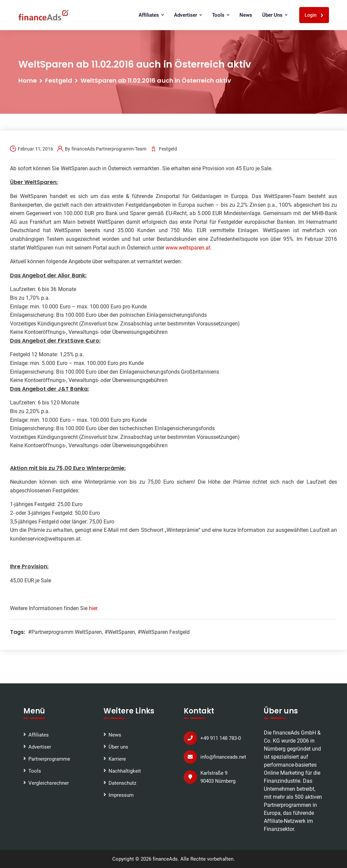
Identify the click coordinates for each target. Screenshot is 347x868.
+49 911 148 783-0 (221, 738)
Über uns (275, 15)
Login (314, 15)
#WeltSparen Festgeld (164, 632)
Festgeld (59, 80)
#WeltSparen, (120, 632)
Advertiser (188, 15)
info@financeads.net (223, 757)
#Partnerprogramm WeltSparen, (65, 632)
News (246, 15)
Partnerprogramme (49, 759)
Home (28, 80)
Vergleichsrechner (49, 783)
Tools (221, 15)
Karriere (117, 759)
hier (93, 608)
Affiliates (151, 15)
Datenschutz (122, 783)
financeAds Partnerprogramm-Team (109, 149)
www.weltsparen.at (188, 248)
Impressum (121, 795)
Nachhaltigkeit (125, 771)
